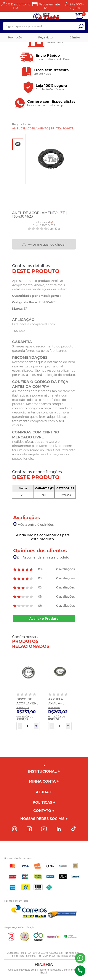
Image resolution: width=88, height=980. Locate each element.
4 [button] (33, 731)
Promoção (15, 37)
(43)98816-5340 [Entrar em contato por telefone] (80, 971)
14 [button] (33, 734)
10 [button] (66, 731)
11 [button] (72, 731)
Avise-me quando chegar (47, 245)
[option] (18, 144)
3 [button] (27, 731)
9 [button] (61, 731)
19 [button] (61, 734)
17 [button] (50, 734)
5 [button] (38, 731)
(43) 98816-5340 (80, 958)
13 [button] (27, 734)
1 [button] (16, 731)
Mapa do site (69, 956)
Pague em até (49, 6)
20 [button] (66, 734)
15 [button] (38, 734)
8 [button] (55, 731)
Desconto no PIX (18, 6)
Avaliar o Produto (44, 619)
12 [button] (21, 734)
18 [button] (55, 734)
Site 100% (76, 6)
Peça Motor (46, 37)
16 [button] (44, 734)
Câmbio (75, 37)
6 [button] (44, 731)
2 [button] (21, 731)
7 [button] (50, 731)
